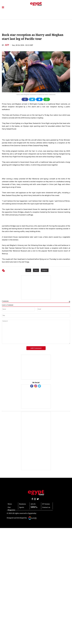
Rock (28, 270)
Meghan (45, 270)
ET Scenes (46, 504)
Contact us (46, 507)
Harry (36, 270)
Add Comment (36, 348)
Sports (22, 507)
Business (23, 504)
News (10, 504)
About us (34, 507)
